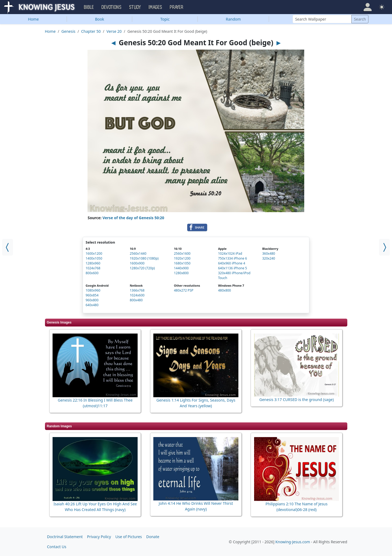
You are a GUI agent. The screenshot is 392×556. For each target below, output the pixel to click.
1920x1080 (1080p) (144, 258)
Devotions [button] (112, 7)
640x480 (92, 305)
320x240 (269, 258)
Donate (153, 537)
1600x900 (137, 263)
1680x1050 (182, 263)
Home (33, 19)
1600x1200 (94, 253)
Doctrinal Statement (65, 537)
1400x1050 (94, 258)
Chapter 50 (91, 31)
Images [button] (155, 7)
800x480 (136, 300)
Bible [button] (89, 7)
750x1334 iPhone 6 (233, 258)
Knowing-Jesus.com (293, 542)
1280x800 (181, 273)
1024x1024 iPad (230, 253)
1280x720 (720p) (142, 268)
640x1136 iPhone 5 (233, 268)
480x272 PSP (184, 290)
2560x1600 (182, 253)
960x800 (92, 300)
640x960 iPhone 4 (232, 263)
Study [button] (135, 7)
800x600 (92, 273)
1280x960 (93, 263)
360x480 (269, 253)
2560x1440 (138, 253)
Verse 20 (114, 31)
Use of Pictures (129, 537)
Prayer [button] (177, 7)
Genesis (69, 31)
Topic (165, 19)
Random (233, 19)
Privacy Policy (99, 537)
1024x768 (93, 268)
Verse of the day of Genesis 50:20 (133, 218)
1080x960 (93, 290)
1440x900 (181, 268)
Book (100, 19)
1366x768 (137, 290)
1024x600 (137, 295)
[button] (368, 7)
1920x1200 (182, 258)
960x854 (92, 295)
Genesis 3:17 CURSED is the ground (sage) (297, 400)
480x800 (225, 290)
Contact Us (57, 547)
